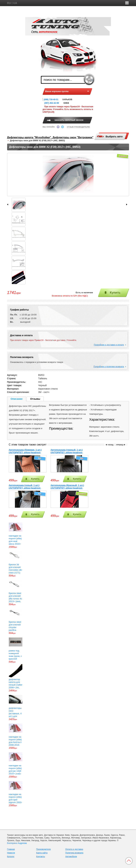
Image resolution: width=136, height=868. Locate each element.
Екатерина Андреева (17, 843)
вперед (120, 445)
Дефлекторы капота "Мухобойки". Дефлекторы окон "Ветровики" (50, 137)
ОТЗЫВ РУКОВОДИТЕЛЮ (78, 127)
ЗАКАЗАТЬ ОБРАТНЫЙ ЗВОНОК (69, 120)
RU (9, 3)
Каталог (11, 857)
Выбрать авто (110, 137)
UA (15, 3)
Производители (44, 849)
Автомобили (71, 857)
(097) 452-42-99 (52, 103)
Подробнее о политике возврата (109, 367)
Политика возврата (74, 853)
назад (111, 445)
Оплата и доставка (74, 849)
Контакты (41, 857)
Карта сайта (42, 853)
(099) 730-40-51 (51, 100)
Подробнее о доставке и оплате (109, 345)
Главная (11, 849)
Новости (11, 853)
